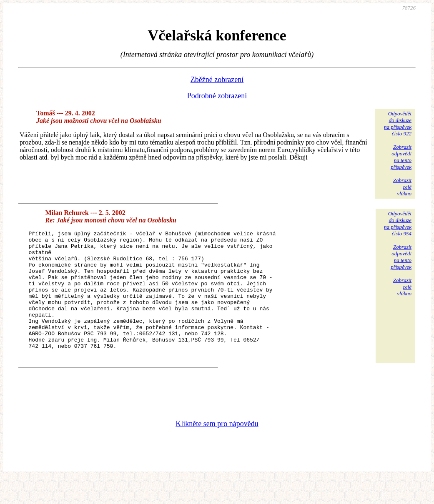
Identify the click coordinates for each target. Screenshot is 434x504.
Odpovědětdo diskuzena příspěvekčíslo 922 (398, 124)
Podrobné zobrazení (217, 96)
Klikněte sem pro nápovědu (217, 449)
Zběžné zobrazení (217, 80)
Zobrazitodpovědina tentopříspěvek (401, 157)
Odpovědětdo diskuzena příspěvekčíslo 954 (398, 223)
